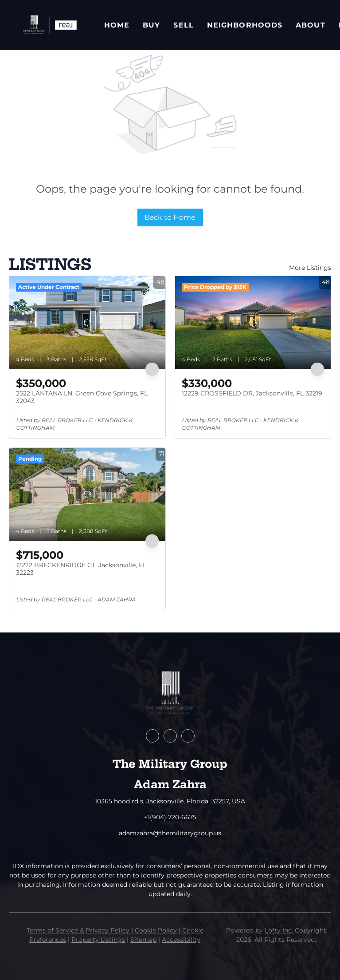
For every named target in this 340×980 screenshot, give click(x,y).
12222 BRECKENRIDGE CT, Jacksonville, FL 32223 (81, 569)
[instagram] (188, 736)
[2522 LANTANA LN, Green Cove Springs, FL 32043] (87, 323)
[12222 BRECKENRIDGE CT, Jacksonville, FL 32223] (87, 494)
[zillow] (170, 736)
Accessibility (181, 940)
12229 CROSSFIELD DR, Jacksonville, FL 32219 (252, 393)
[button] (49, 25)
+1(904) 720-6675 (170, 817)
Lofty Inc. (279, 930)
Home (117, 25)
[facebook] (152, 736)
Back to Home (170, 217)
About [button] (311, 25)
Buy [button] (151, 25)
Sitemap (143, 940)
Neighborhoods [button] (245, 25)
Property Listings (98, 940)
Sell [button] (183, 25)
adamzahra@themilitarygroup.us (170, 833)
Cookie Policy (156, 930)
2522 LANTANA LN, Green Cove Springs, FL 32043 (82, 397)
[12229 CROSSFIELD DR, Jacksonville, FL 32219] (253, 323)
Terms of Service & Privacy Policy (78, 930)
